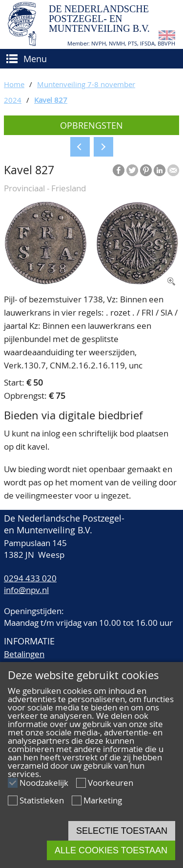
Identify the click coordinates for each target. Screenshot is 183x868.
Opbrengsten (91, 125)
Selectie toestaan (122, 831)
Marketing (103, 800)
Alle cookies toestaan (111, 850)
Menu (35, 59)
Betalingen (24, 654)
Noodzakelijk (44, 783)
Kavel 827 (51, 100)
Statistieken (42, 800)
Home (14, 84)
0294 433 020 (30, 578)
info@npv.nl (26, 590)
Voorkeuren (111, 783)
